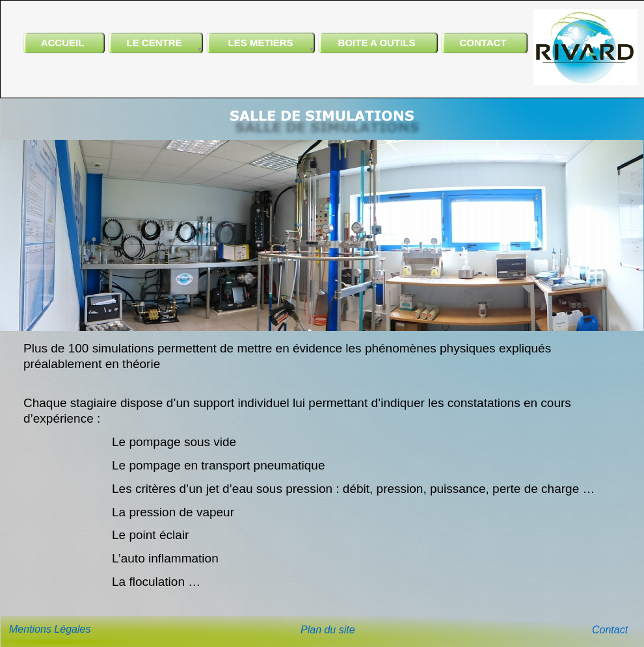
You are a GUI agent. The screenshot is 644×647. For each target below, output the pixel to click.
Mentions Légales (50, 629)
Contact (610, 630)
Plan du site (328, 630)
